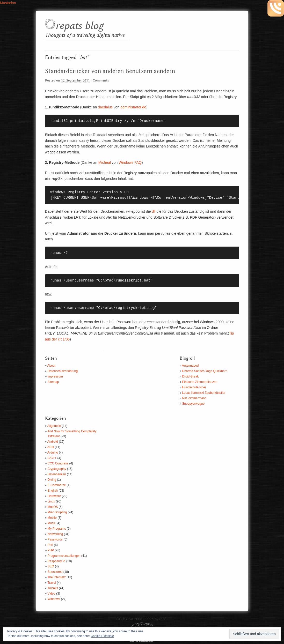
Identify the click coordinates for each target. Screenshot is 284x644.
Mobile (52, 518)
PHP (51, 550)
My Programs (57, 529)
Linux (51, 501)
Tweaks (53, 588)
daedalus (105, 107)
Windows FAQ (130, 162)
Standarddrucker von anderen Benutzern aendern (110, 71)
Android (53, 442)
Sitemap (53, 382)
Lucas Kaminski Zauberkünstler (204, 393)
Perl (50, 545)
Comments (101, 81)
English (53, 491)
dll (154, 211)
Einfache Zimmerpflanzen (200, 382)
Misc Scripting (57, 512)
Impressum (55, 376)
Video (52, 594)
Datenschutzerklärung (63, 371)
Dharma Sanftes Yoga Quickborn (205, 371)
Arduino (53, 453)
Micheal (105, 162)
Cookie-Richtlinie (102, 636)
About (51, 366)
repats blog (79, 26)
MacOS (53, 507)
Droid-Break (191, 376)
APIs (51, 447)
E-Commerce (57, 485)
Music (52, 523)
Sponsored (55, 572)
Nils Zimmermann (194, 398)
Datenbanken (57, 474)
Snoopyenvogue (194, 404)
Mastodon (8, 3)
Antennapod (190, 366)
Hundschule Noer (194, 387)
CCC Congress (58, 463)
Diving (52, 480)
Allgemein (54, 426)
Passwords (55, 539)
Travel (52, 583)
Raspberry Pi (57, 561)
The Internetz (57, 577)
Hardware (54, 496)
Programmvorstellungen (64, 556)
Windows (54, 599)
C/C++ (52, 458)
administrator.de (133, 107)
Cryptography (57, 469)
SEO (51, 566)
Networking (55, 534)
